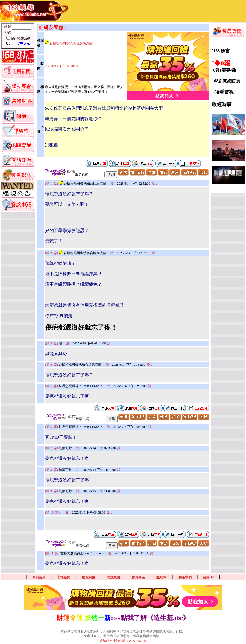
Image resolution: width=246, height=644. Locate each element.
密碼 (8, 33)
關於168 (209, 577)
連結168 (162, 577)
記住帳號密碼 (20, 39)
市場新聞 (64, 577)
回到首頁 (39, 577)
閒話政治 (113, 577)
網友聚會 (89, 577)
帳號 (8, 27)
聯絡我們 (185, 577)
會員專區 (138, 577)
